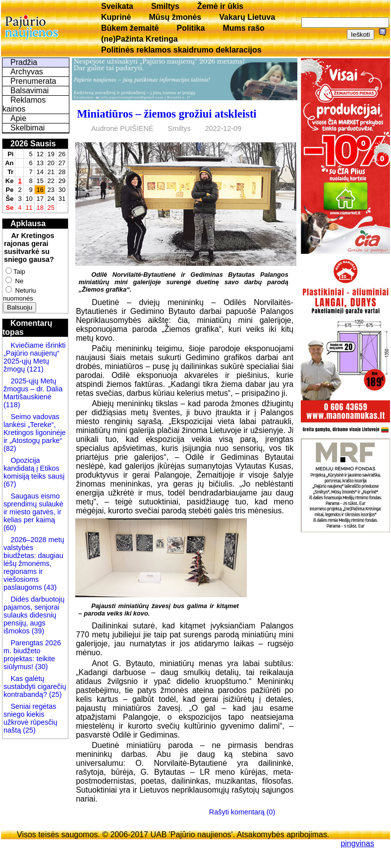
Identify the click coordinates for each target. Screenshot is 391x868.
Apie (18, 118)
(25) (55, 694)
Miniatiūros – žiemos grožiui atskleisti (167, 114)
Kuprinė (116, 17)
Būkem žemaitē (130, 28)
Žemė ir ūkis (220, 6)
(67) (10, 484)
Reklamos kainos (24, 104)
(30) (41, 667)
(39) (37, 631)
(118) (12, 405)
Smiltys (165, 6)
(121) (35, 369)
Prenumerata (33, 81)
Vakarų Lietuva (247, 17)
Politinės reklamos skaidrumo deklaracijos (181, 50)
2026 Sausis (33, 144)
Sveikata (117, 6)
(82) (10, 448)
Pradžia (24, 62)
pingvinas (357, 843)
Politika (191, 28)
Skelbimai (28, 128)
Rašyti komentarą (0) (242, 812)
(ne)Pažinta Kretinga (140, 39)
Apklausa (28, 223)
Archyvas (27, 72)
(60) (10, 528)
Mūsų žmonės (175, 17)
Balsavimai (29, 91)
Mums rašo (243, 28)
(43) (50, 587)
